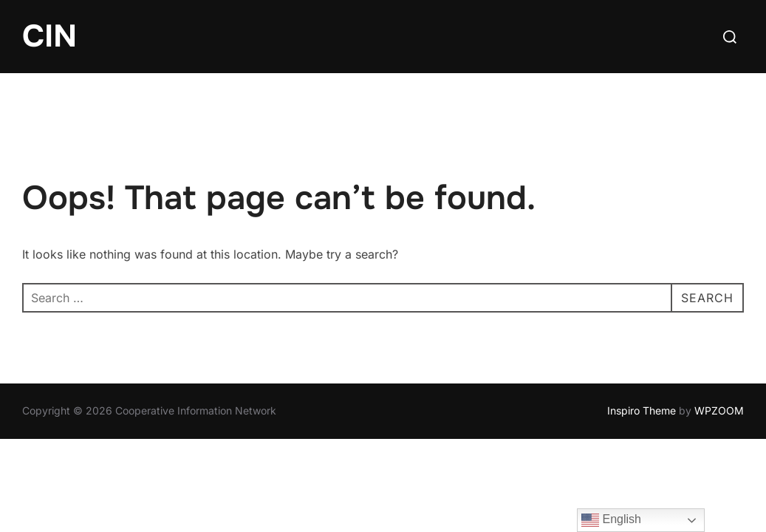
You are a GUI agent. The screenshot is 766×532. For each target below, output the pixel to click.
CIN (49, 36)
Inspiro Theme (642, 410)
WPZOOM (719, 410)
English (611, 520)
